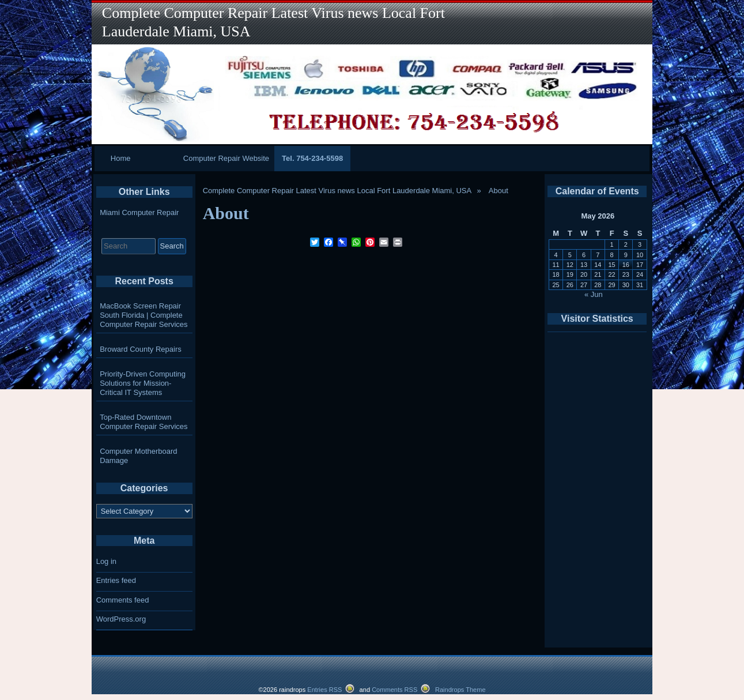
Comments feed (123, 600)
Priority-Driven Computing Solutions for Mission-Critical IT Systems (143, 383)
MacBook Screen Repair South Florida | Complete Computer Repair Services (143, 315)
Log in (106, 561)
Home (121, 158)
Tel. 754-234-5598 (312, 158)
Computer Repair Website (226, 158)
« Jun (594, 294)
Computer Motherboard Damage (138, 456)
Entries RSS (324, 690)
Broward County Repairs (141, 349)
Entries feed (116, 580)
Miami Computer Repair (139, 212)
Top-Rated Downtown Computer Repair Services (143, 422)
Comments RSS (394, 690)
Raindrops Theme (460, 690)
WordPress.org (121, 619)
